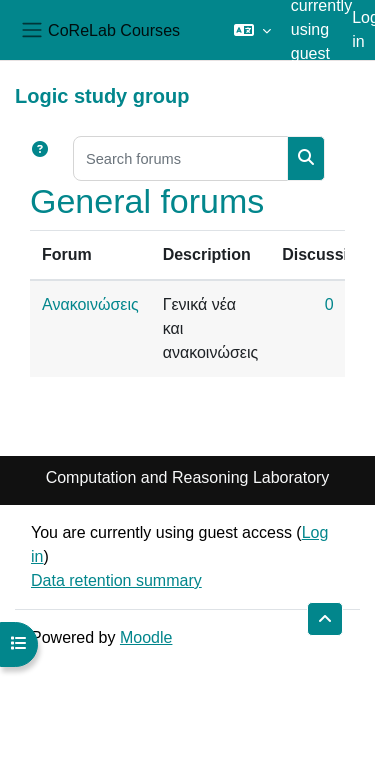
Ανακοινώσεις (90, 304)
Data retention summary (116, 580)
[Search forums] (180, 158)
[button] (252, 30)
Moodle (146, 637)
